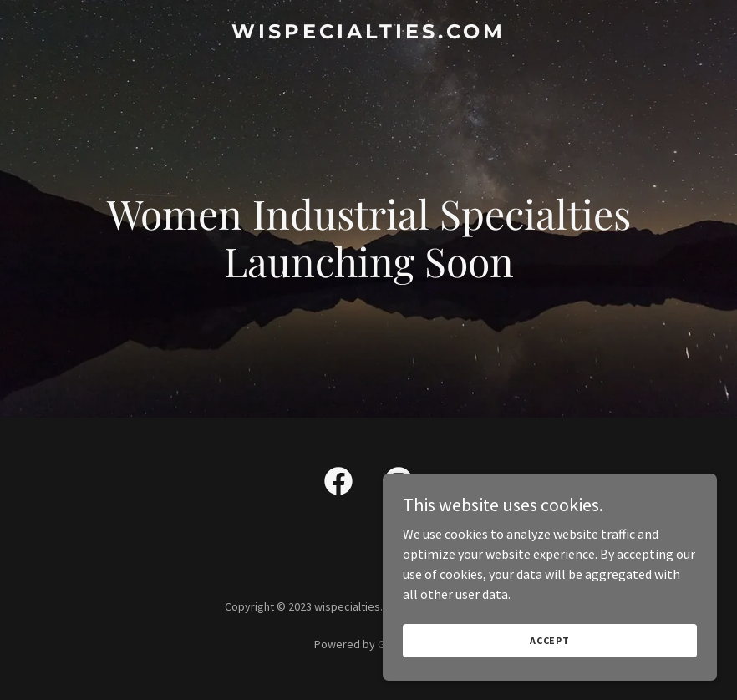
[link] (368, 33)
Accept (550, 640)
